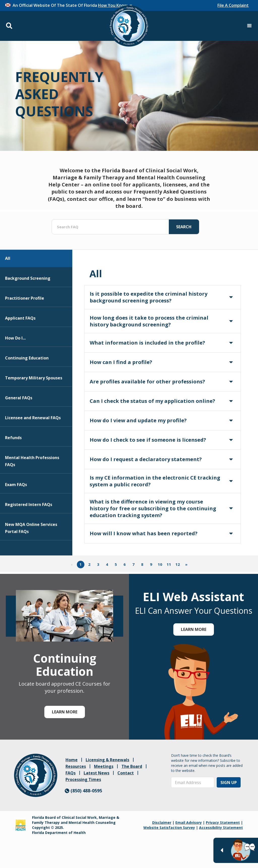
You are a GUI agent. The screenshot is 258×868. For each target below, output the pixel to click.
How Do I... (15, 364)
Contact (126, 773)
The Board (132, 766)
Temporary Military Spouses (34, 404)
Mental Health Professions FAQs (32, 487)
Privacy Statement (223, 822)
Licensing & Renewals (107, 760)
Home (72, 760)
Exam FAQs (16, 511)
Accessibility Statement (221, 828)
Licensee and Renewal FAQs (33, 444)
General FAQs (19, 424)
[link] (36, 775)
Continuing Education (27, 384)
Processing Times (83, 779)
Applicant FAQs (20, 344)
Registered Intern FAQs (29, 530)
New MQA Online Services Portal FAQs (31, 554)
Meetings (104, 766)
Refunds (13, 464)
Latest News (96, 773)
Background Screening (28, 304)
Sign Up (229, 782)
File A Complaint (233, 5)
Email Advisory (189, 822)
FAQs (71, 773)
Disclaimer (162, 822)
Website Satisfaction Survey (169, 828)
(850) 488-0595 (83, 791)
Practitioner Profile (25, 324)
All (8, 284)
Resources (76, 766)
